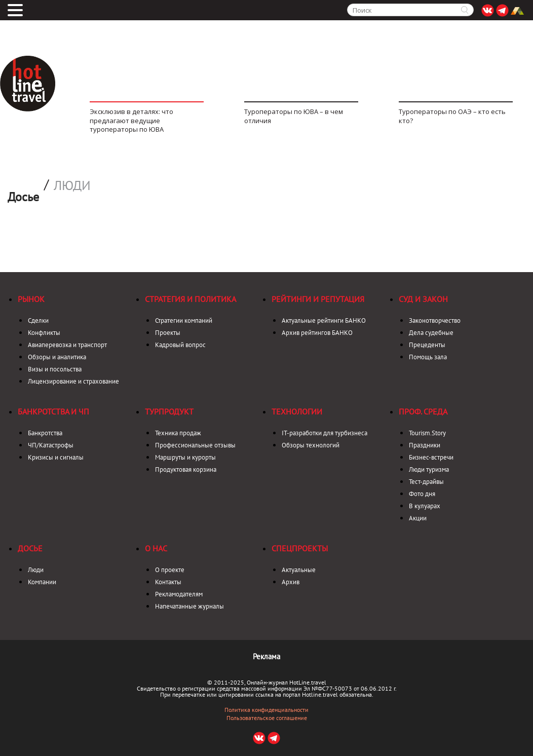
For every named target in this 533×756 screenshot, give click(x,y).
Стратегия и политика (191, 299)
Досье (30, 548)
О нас (156, 548)
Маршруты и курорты (185, 457)
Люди (72, 185)
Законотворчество (435, 320)
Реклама (266, 656)
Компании (42, 582)
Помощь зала (428, 357)
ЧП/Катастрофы (51, 445)
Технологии (297, 411)
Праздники (425, 445)
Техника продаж (178, 433)
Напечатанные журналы (189, 606)
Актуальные (299, 570)
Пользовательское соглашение (267, 718)
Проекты (168, 333)
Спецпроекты (300, 548)
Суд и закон (423, 299)
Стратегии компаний (184, 320)
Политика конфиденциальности (266, 710)
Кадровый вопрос (180, 345)
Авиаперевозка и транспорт (67, 345)
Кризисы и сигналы (56, 457)
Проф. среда (423, 411)
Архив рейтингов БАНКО (317, 333)
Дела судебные (431, 333)
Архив (291, 582)
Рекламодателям (179, 594)
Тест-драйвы (426, 482)
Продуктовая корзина (186, 469)
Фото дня (422, 494)
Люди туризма (429, 469)
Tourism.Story (427, 433)
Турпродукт (169, 411)
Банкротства (45, 433)
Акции (418, 518)
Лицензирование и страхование (73, 381)
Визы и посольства (55, 369)
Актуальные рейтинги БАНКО (324, 320)
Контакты (168, 582)
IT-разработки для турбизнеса (325, 433)
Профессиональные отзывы (195, 445)
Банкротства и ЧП (53, 411)
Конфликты (44, 333)
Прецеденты (427, 345)
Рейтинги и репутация (318, 299)
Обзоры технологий (311, 445)
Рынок (31, 299)
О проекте (170, 570)
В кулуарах (425, 506)
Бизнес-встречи (431, 457)
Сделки (38, 320)
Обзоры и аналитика (57, 357)
